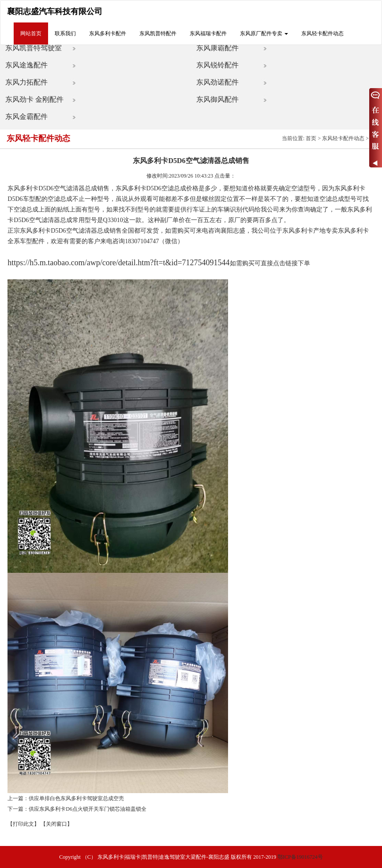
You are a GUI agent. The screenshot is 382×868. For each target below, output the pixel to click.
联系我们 (65, 33)
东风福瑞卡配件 (208, 33)
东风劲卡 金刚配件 (34, 99)
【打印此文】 (23, 824)
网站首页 (31, 33)
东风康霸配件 (217, 48)
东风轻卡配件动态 (322, 33)
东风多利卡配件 (108, 33)
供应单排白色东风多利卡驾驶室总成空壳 (76, 798)
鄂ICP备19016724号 (300, 857)
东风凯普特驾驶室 (34, 48)
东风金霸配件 (26, 117)
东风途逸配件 (26, 65)
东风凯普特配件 (158, 33)
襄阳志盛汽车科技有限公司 (55, 11)
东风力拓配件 (26, 82)
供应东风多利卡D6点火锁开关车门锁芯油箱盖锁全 (88, 809)
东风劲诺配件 (217, 82)
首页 (311, 138)
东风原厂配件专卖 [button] (264, 33)
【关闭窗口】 (56, 824)
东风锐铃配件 (217, 65)
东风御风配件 (217, 99)
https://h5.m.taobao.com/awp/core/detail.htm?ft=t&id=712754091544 (118, 263)
